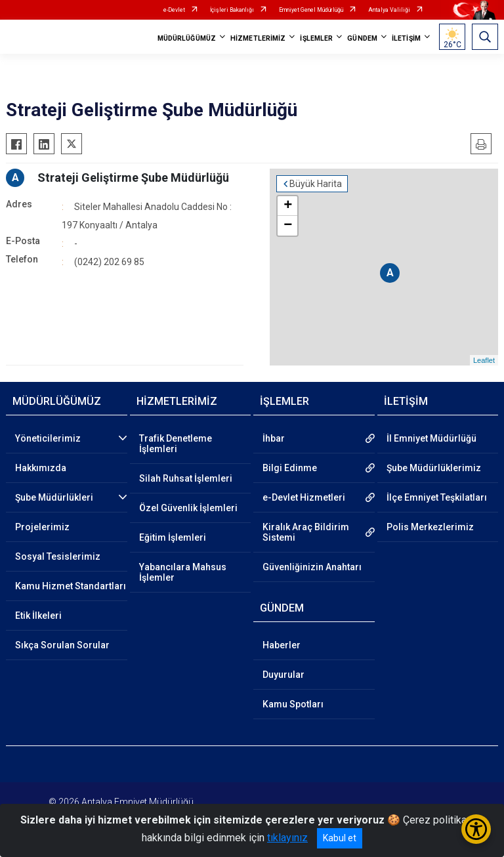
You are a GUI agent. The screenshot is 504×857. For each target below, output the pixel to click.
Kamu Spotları (293, 704)
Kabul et (340, 838)
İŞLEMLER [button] (316, 38)
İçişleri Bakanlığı (232, 10)
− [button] (288, 226)
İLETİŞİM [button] (406, 38)
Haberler (282, 645)
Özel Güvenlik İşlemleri (188, 508)
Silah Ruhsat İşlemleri (186, 478)
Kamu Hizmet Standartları (71, 586)
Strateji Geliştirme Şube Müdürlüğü (133, 178)
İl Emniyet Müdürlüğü (431, 438)
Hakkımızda (41, 468)
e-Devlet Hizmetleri (304, 497)
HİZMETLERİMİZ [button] (258, 38)
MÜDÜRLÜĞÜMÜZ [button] (187, 38)
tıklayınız (287, 838)
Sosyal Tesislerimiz (58, 556)
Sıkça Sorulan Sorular (62, 645)
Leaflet (484, 360)
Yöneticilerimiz (48, 438)
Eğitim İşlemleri (173, 537)
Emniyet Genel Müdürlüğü (311, 10)
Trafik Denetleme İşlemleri (176, 444)
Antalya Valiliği (389, 10)
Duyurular (283, 675)
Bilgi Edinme (290, 468)
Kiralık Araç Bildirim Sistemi (306, 532)
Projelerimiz (42, 527)
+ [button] (288, 206)
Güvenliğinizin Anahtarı (312, 567)
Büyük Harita (316, 184)
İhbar (274, 438)
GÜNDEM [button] (362, 38)
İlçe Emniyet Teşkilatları (437, 497)
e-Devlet (174, 10)
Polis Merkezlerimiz (430, 527)
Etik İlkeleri (38, 616)
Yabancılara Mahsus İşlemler (183, 572)
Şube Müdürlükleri (54, 497)
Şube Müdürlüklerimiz (434, 468)
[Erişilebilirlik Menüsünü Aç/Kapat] (476, 829)
